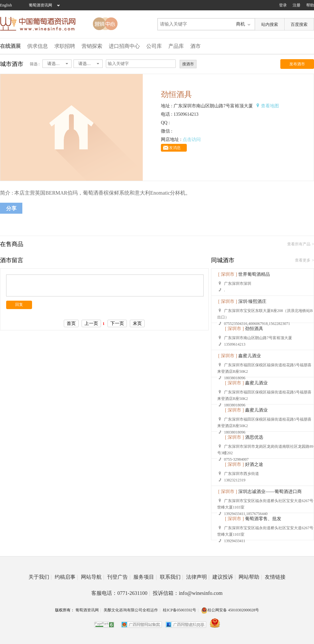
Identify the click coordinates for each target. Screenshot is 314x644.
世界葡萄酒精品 (254, 274)
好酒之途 (254, 464)
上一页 (91, 323)
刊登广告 (119, 577)
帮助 (310, 5)
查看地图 (270, 106)
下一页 (117, 323)
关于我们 (40, 577)
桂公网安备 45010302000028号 (230, 610)
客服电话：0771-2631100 (121, 593)
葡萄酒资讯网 (40, 5)
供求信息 (38, 46)
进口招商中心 (124, 46)
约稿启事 (66, 577)
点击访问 (192, 140)
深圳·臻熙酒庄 (252, 301)
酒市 (196, 46)
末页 (137, 323)
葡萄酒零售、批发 (263, 519)
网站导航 (93, 577)
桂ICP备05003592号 (179, 610)
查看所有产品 (299, 244)
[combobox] (57, 64)
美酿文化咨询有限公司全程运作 (131, 610)
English (6, 5)
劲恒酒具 (254, 329)
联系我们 (172, 577)
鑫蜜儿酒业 (250, 356)
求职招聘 (65, 46)
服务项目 (145, 577)
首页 (71, 323)
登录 (283, 5)
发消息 (175, 148)
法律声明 (198, 577)
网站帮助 (250, 577)
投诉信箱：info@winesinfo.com (188, 593)
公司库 (154, 46)
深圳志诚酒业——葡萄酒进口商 (270, 492)
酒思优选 (254, 437)
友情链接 (275, 577)
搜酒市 (188, 64)
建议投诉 (224, 577)
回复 (19, 305)
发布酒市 (297, 64)
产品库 (176, 46)
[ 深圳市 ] (228, 274)
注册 (297, 5)
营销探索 (92, 46)
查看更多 (303, 260)
